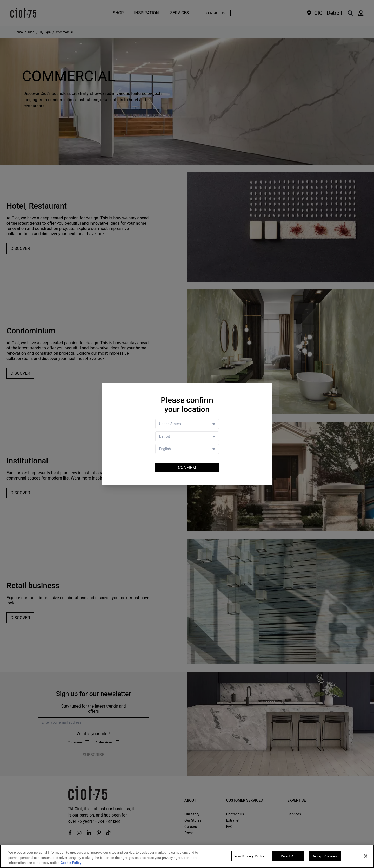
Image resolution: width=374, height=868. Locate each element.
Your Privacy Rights (249, 856)
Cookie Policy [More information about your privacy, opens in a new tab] (71, 863)
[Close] (366, 856)
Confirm (187, 467)
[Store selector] (187, 436)
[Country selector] (187, 424)
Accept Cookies (325, 856)
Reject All (288, 856)
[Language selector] (187, 449)
